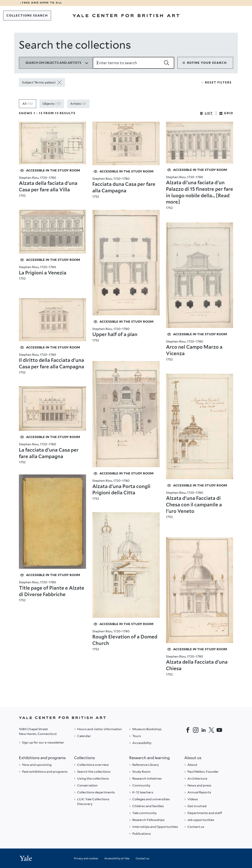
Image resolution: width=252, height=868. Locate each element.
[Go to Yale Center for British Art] (126, 16)
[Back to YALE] (126, 718)
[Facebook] (188, 730)
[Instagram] (196, 730)
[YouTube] (219, 730)
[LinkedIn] (204, 730)
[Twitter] (211, 730)
